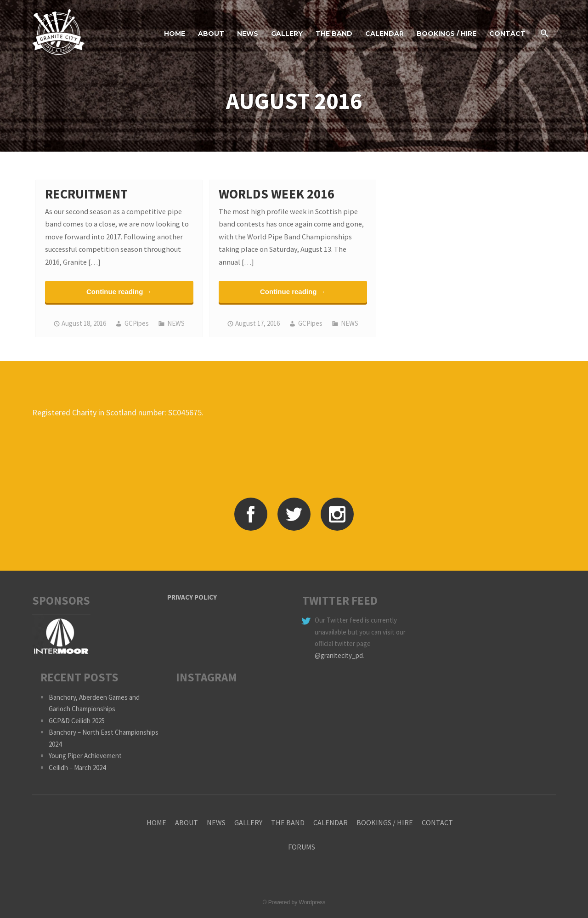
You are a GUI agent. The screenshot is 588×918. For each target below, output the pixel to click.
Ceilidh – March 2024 (77, 768)
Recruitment (86, 194)
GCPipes (137, 323)
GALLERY (287, 34)
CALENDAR (384, 34)
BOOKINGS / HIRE (447, 34)
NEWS (248, 34)
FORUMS (302, 847)
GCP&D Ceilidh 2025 (77, 721)
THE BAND (334, 34)
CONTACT (507, 34)
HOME (175, 34)
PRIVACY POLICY (192, 597)
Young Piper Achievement (85, 756)
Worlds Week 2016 (277, 194)
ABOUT (211, 34)
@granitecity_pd (339, 655)
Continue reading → (119, 292)
